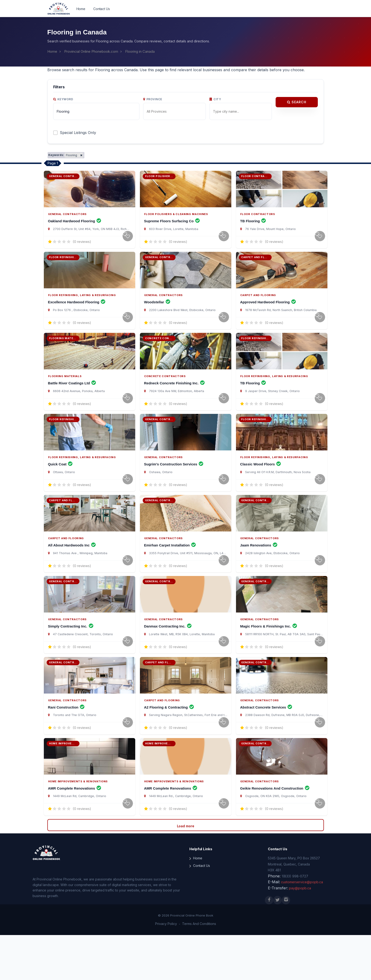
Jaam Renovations (259, 574)
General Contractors (67, 220)
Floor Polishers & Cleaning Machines (176, 220)
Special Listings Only (78, 133)
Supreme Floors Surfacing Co (172, 227)
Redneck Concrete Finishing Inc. (174, 400)
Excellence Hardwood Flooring (77, 314)
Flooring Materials (65, 393)
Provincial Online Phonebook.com (91, 51)
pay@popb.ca (300, 933)
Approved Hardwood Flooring (268, 314)
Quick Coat (60, 487)
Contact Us (102, 9)
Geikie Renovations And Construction (275, 833)
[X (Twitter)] (277, 945)
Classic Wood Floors (261, 487)
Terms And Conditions (199, 969)
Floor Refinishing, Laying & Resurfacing (82, 306)
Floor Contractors (258, 220)
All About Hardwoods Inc (72, 574)
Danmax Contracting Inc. (168, 660)
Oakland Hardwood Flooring (75, 227)
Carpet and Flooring (258, 306)
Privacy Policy (166, 969)
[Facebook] (269, 945)
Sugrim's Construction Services (174, 487)
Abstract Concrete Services (266, 747)
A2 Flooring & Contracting (169, 747)
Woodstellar (157, 314)
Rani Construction (66, 747)
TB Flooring (253, 227)
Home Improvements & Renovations (78, 826)
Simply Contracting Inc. (71, 660)
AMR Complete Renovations (75, 833)
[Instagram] (286, 945)
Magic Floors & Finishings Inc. (269, 660)
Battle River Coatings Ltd (72, 400)
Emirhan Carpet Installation (170, 574)
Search (297, 102)
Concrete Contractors (165, 393)
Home (81, 9)
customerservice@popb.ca (302, 927)
